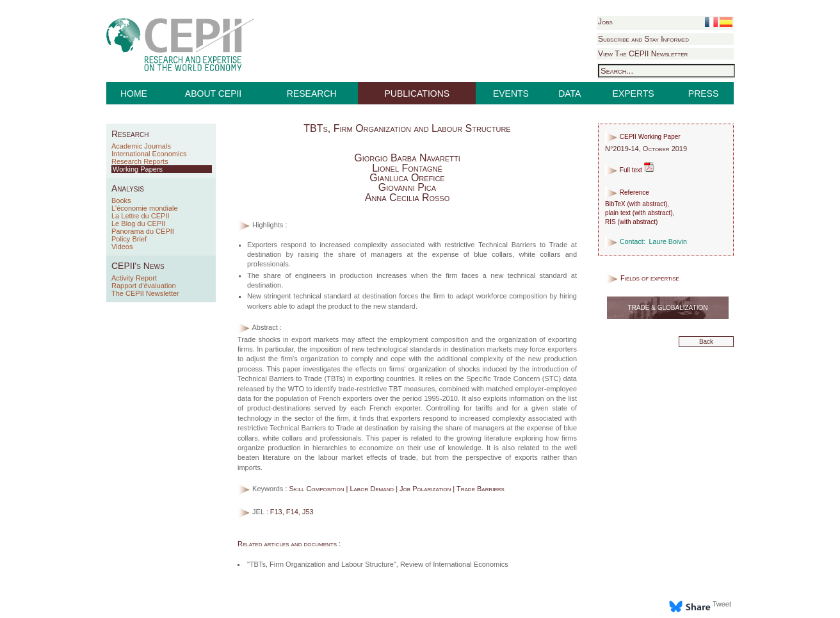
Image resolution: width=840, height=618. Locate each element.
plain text (618, 213)
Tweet (722, 604)
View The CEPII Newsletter (643, 54)
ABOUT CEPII (213, 94)
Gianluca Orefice (407, 178)
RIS (610, 222)
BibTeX (615, 204)
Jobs (605, 22)
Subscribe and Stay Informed (643, 39)
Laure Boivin (668, 241)
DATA (569, 94)
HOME (134, 94)
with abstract (647, 204)
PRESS (703, 94)
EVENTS (511, 94)
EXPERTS (634, 94)
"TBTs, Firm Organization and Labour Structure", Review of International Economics (378, 564)
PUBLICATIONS (417, 94)
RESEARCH (312, 94)
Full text (630, 170)
